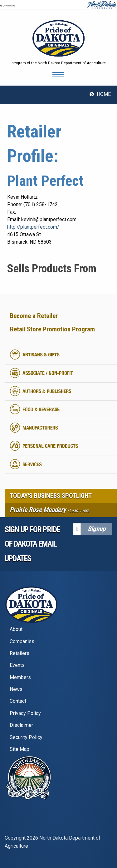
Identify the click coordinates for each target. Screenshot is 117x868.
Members (20, 677)
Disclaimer (21, 725)
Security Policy (26, 737)
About (16, 629)
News (16, 689)
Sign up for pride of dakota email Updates (32, 544)
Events (17, 665)
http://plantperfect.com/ (33, 227)
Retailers (19, 653)
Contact (18, 701)
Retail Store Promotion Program (52, 329)
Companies (22, 641)
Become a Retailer (34, 316)
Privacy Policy (25, 713)
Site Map (19, 749)
